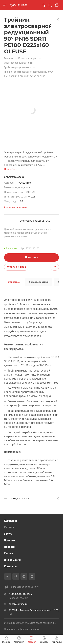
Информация (12, 560)
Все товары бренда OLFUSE (35, 221)
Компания (10, 521)
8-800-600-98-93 (19, 594)
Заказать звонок (18, 598)
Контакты (10, 566)
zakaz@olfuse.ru (18, 604)
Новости (9, 547)
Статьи (8, 553)
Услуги (8, 534)
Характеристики (39, 282)
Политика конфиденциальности (22, 629)
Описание (14, 282)
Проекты (10, 540)
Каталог (9, 527)
